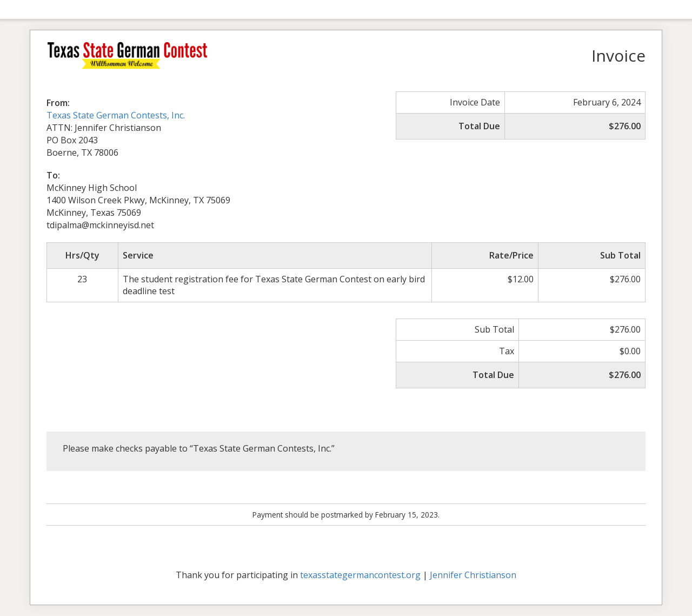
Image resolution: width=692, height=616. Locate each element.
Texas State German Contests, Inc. (116, 115)
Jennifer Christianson (473, 575)
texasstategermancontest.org (360, 575)
